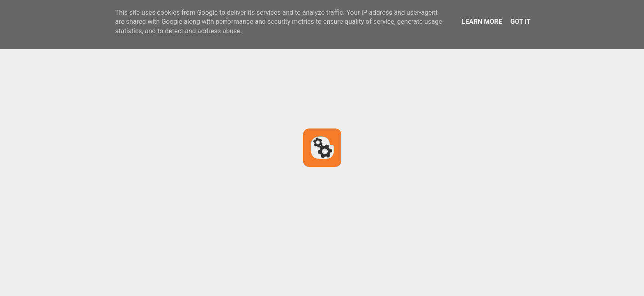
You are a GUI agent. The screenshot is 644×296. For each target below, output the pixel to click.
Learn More (482, 22)
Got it (520, 22)
